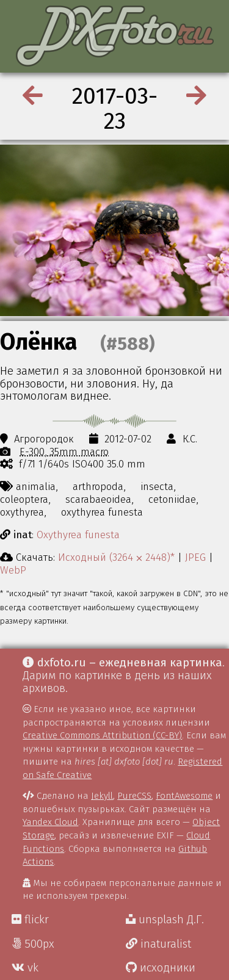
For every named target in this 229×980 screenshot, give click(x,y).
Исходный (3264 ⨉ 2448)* (116, 557)
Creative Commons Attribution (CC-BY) (102, 735)
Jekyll (102, 796)
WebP (13, 570)
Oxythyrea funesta (78, 535)
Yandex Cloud (50, 822)
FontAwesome (184, 796)
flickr (30, 920)
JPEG (195, 557)
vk (25, 968)
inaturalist (158, 944)
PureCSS (134, 796)
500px (33, 944)
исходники (161, 968)
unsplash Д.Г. (165, 920)
